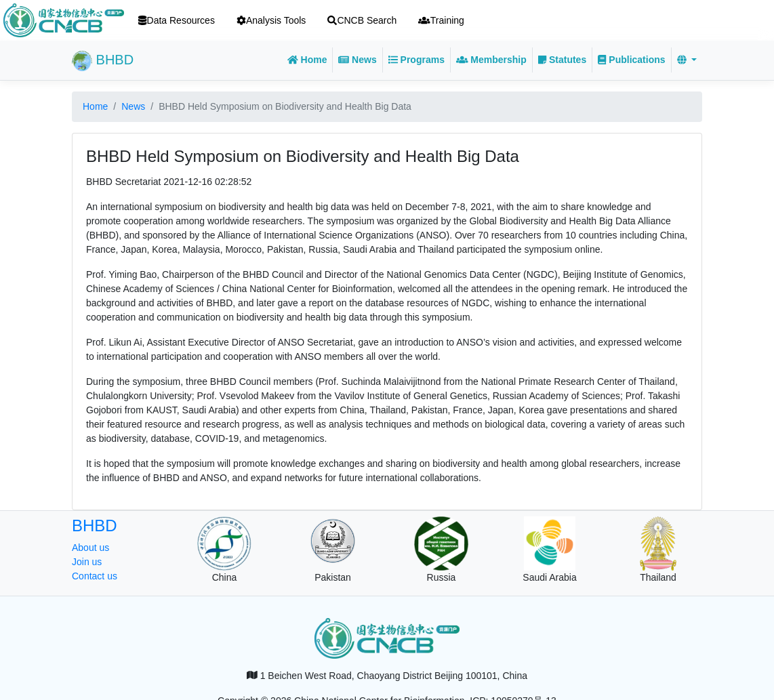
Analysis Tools (271, 20)
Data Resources (177, 20)
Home (307, 60)
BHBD (103, 61)
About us (90, 548)
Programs (416, 60)
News (357, 60)
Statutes (562, 60)
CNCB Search (362, 20)
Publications (631, 60)
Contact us (95, 576)
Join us (87, 562)
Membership (491, 60)
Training (441, 20)
